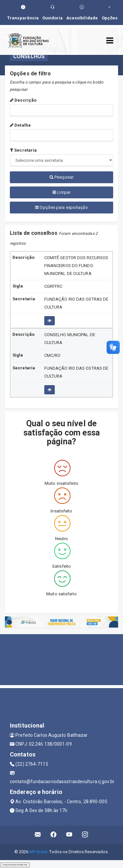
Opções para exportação (61, 207)
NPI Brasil (38, 852)
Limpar (61, 192)
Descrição (23, 100)
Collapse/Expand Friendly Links (15, 865)
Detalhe (20, 125)
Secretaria (23, 150)
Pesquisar (61, 177)
